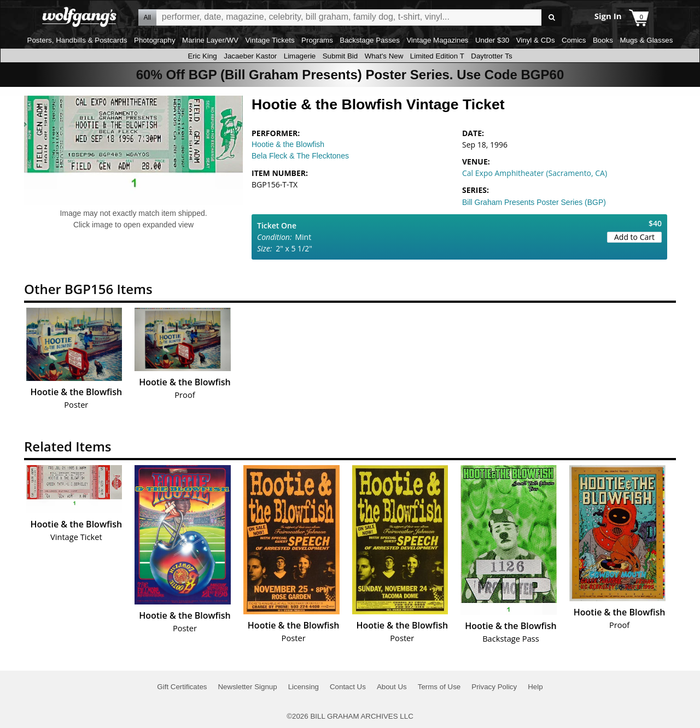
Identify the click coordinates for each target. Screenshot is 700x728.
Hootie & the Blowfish (288, 144)
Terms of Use (439, 687)
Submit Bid (340, 56)
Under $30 (492, 40)
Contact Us (348, 687)
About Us (392, 687)
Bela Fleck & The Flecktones (300, 156)
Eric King (202, 56)
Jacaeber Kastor (250, 56)
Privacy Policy (494, 687)
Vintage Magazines (437, 40)
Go (552, 18)
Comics (574, 40)
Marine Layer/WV (210, 40)
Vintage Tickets (270, 40)
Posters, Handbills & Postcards (77, 40)
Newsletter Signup (247, 687)
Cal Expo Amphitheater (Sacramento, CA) (535, 173)
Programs (317, 40)
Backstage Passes (370, 40)
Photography (155, 40)
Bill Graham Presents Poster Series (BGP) (534, 202)
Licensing (304, 687)
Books (603, 40)
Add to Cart (634, 237)
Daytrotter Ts (491, 56)
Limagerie (300, 56)
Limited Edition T (437, 56)
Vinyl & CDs (536, 40)
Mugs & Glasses (646, 40)
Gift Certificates (182, 687)
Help (535, 687)
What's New (384, 56)
